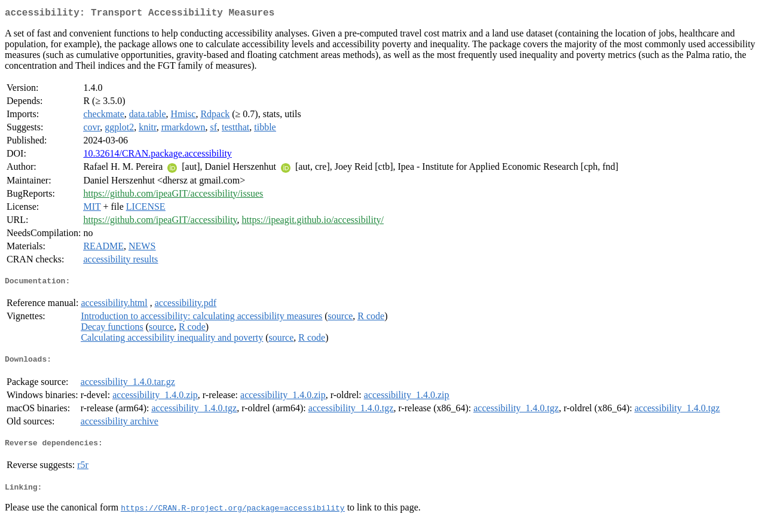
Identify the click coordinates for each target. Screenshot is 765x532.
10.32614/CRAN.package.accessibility (157, 156)
